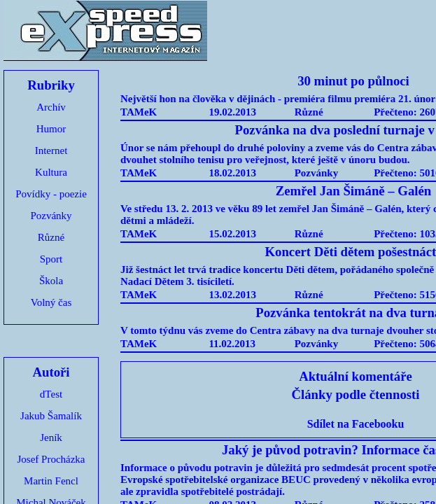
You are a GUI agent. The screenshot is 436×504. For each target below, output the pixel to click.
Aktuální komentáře (356, 376)
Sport (51, 259)
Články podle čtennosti (356, 394)
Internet (51, 150)
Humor (51, 129)
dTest (51, 394)
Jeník (51, 437)
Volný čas (51, 302)
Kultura (51, 172)
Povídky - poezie (51, 194)
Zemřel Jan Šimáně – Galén (353, 191)
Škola (51, 281)
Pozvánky (51, 216)
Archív (51, 107)
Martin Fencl (51, 481)
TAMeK (139, 112)
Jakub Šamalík (51, 416)
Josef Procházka (51, 459)
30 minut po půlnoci (353, 81)
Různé (51, 237)
